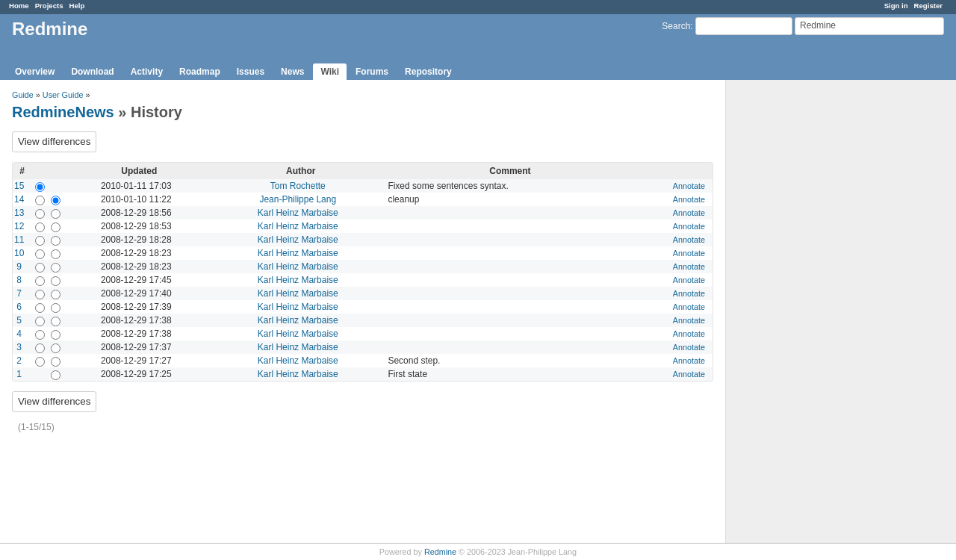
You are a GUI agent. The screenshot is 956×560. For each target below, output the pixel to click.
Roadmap (200, 72)
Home (19, 6)
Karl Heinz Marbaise (298, 213)
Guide (23, 95)
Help (77, 6)
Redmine (440, 552)
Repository (428, 72)
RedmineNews (63, 112)
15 (19, 186)
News (292, 72)
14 (19, 199)
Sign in (896, 6)
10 (19, 253)
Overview (35, 72)
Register (928, 6)
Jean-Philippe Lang (298, 199)
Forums (372, 72)
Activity (147, 72)
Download (92, 72)
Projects (49, 6)
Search (676, 26)
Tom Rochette (298, 186)
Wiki (330, 72)
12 (19, 226)
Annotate (689, 186)
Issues (251, 72)
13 (19, 213)
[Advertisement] (801, 314)
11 (19, 240)
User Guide (63, 95)
